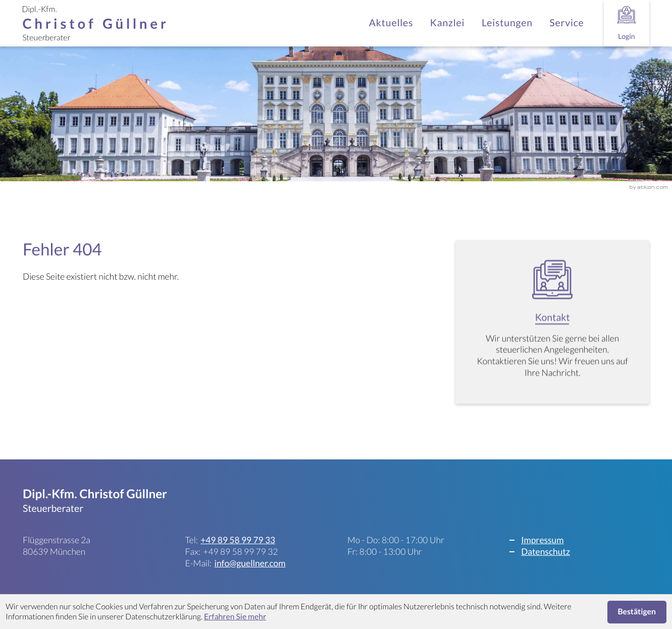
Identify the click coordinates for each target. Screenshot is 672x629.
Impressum (542, 540)
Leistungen (507, 23)
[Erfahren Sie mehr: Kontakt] (552, 327)
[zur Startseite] (94, 23)
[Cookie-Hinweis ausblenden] (637, 612)
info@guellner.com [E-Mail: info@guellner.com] (250, 563)
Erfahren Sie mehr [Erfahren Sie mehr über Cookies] (235, 617)
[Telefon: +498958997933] (238, 540)
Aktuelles (391, 23)
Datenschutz (546, 552)
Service (566, 23)
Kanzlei (448, 23)
